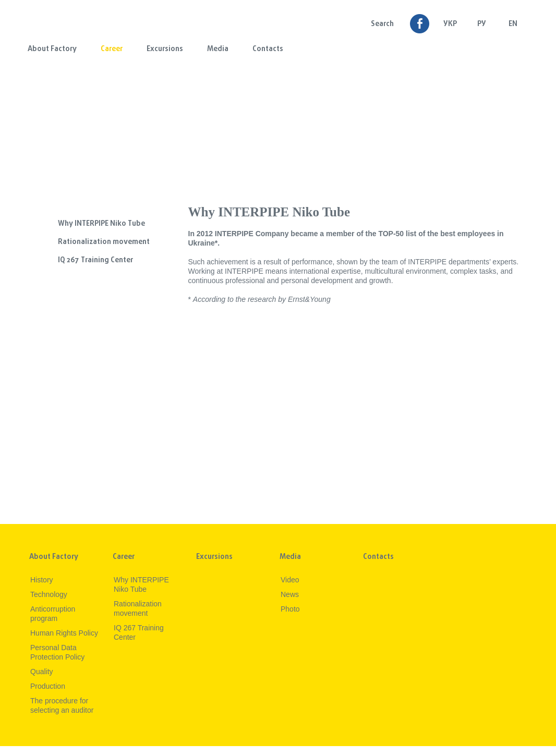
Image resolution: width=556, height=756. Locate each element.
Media (218, 49)
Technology (49, 594)
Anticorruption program (53, 614)
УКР (450, 24)
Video (290, 580)
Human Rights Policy (64, 633)
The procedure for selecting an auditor (62, 705)
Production (48, 686)
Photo (290, 609)
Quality (42, 672)
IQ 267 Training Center (95, 260)
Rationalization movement (104, 242)
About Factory (52, 49)
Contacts (268, 49)
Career (112, 49)
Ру (482, 24)
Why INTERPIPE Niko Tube (101, 224)
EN (513, 24)
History (42, 580)
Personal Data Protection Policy (57, 652)
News (290, 594)
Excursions (165, 49)
